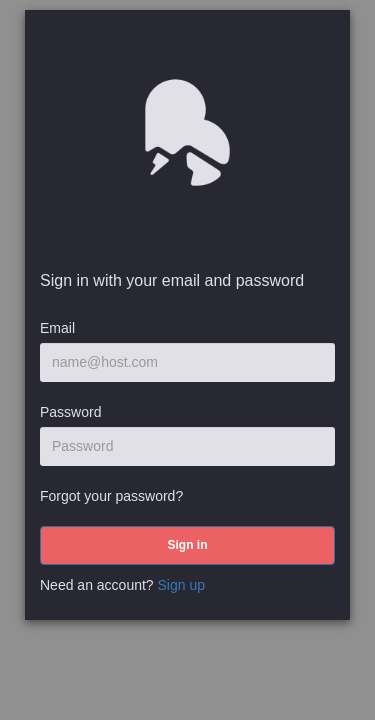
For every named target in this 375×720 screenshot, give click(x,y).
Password (70, 412)
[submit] (187, 545)
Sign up (181, 585)
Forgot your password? (111, 496)
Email (57, 328)
